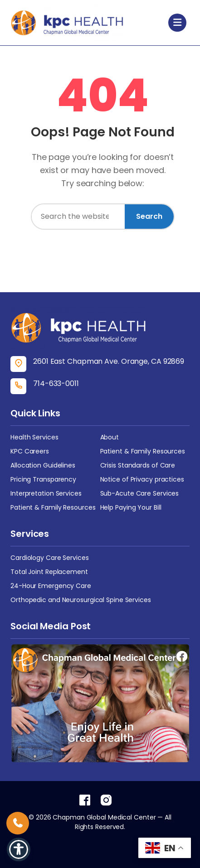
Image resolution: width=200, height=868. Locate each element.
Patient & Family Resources (143, 451)
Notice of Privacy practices (142, 479)
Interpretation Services (46, 493)
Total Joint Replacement (49, 572)
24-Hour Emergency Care (51, 586)
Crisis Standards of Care (138, 465)
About (110, 437)
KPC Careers (30, 451)
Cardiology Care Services (50, 558)
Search (149, 216)
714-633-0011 (56, 383)
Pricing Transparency (43, 479)
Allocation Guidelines (43, 465)
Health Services (34, 437)
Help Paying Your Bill (131, 507)
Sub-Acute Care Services (140, 493)
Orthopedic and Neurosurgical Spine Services (81, 600)
